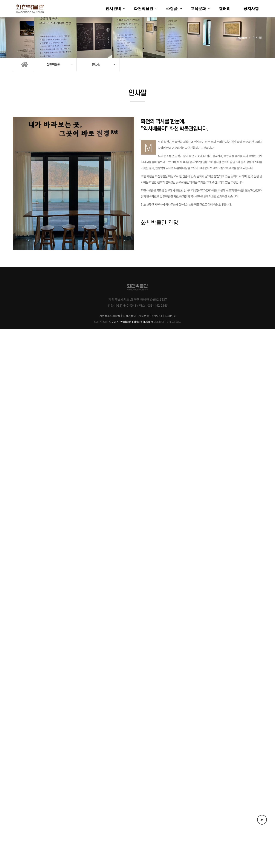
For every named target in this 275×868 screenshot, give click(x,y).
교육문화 (198, 9)
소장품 (172, 9)
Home (242, 38)
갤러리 (225, 9)
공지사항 (251, 9)
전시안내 (113, 9)
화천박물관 (144, 9)
